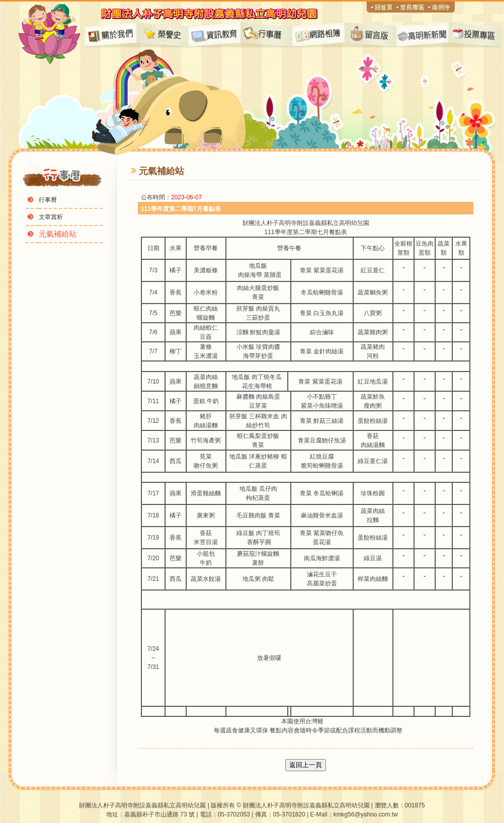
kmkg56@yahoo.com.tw (366, 814)
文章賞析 (51, 217)
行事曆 (48, 200)
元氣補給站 (58, 234)
